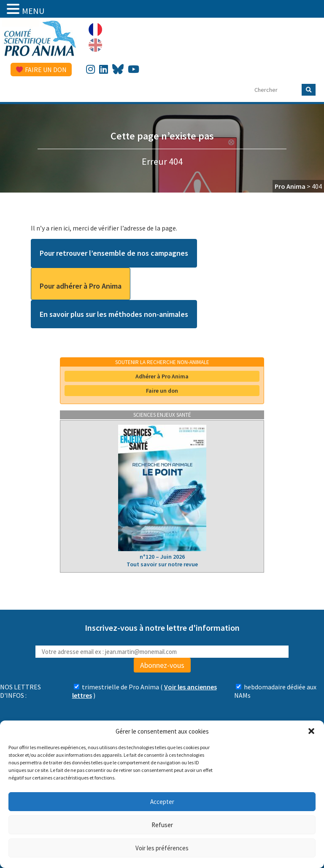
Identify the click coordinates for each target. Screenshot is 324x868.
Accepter (162, 802)
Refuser (162, 825)
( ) (144, 691)
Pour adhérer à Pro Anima (81, 286)
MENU (33, 11)
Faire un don (41, 70)
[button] (311, 731)
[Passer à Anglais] (95, 45)
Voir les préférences (162, 848)
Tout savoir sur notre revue (162, 564)
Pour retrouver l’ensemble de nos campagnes (114, 253)
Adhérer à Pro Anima (162, 376)
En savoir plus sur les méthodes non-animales (114, 314)
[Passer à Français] (95, 29)
